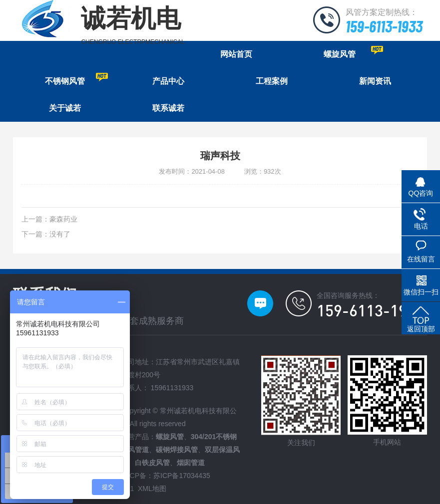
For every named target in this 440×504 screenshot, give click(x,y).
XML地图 (152, 489)
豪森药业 (63, 219)
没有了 (60, 234)
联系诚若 (168, 108)
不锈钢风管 (77, 79)
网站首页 (236, 54)
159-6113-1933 (384, 26)
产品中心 (168, 81)
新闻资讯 (375, 81)
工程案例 (272, 81)
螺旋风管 (353, 52)
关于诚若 (65, 108)
